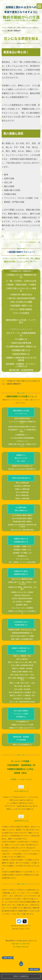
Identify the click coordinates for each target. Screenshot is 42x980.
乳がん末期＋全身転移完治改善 (22, 673)
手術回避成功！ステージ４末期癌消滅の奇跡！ (22, 438)
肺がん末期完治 (22, 667)
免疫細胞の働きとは (21, 350)
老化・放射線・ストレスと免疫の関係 (22, 570)
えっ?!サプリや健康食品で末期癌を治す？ (22, 430)
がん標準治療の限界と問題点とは (21, 347)
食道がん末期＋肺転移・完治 (22, 679)
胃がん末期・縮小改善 (22, 694)
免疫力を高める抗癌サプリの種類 (22, 643)
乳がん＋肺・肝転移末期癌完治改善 (22, 709)
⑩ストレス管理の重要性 (21, 309)
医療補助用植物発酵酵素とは (22, 640)
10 (33, 239)
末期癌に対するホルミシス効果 (22, 732)
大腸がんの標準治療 (22, 506)
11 (37, 239)
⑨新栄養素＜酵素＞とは (21, 306)
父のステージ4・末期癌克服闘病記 (21, 334)
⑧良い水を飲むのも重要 (21, 302)
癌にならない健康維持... (30, 242)
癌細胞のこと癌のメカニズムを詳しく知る (21, 466)
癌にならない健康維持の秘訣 (22, 586)
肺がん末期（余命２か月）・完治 (22, 682)
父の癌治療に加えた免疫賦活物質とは (21, 631)
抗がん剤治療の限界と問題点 (22, 526)
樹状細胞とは (22, 563)
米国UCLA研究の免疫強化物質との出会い (22, 434)
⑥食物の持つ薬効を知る (21, 295)
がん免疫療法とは (22, 729)
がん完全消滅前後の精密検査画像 (22, 445)
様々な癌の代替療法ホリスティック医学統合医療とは (21, 721)
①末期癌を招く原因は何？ (21, 271)
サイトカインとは (22, 567)
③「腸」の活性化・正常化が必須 (21, 281)
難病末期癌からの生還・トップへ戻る (21, 321)
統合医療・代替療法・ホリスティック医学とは (21, 365)
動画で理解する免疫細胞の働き (22, 647)
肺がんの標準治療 (22, 503)
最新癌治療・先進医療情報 (21, 370)
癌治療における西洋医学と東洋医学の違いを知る (22, 533)
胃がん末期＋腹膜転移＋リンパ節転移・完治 (22, 686)
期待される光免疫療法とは (22, 752)
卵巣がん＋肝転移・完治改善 (22, 676)
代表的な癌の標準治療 (21, 343)
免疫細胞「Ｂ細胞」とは (22, 557)
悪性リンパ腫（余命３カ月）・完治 (22, 690)
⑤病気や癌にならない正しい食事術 (21, 290)
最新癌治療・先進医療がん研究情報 (21, 746)
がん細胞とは (21, 339)
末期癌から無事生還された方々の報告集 (21, 359)
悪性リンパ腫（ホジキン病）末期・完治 (22, 670)
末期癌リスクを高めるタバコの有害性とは (22, 619)
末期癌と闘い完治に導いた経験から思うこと (22, 453)
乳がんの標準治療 (22, 500)
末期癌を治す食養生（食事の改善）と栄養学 (22, 596)
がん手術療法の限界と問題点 (22, 523)
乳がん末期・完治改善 (22, 697)
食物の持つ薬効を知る (22, 603)
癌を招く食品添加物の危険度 (22, 606)
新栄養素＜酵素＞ (22, 612)
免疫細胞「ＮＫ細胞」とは (22, 560)
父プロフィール (22, 449)
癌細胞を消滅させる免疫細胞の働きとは (21, 548)
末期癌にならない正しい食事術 (22, 600)
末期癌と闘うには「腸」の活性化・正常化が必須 (22, 591)
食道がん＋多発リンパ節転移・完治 (22, 703)
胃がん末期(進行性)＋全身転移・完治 (22, 700)
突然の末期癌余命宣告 (22, 426)
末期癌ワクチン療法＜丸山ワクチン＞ (22, 735)
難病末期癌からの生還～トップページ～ (21, 420)
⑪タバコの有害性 (21, 313)
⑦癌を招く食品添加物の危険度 (21, 298)
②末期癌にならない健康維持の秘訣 (21, 276)
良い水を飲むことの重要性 (22, 609)
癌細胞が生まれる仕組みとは (22, 473)
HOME (4, 28)
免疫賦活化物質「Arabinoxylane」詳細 (22, 637)
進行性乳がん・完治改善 (22, 706)
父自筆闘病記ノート (22, 442)
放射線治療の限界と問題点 (22, 529)
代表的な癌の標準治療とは (21, 485)
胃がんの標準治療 (22, 490)
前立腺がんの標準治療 (22, 493)
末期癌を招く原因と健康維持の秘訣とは (21, 580)
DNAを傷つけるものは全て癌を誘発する (22, 476)
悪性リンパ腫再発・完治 (22, 663)
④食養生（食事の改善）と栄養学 (21, 285)
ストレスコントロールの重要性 (22, 615)
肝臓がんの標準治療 (22, 497)
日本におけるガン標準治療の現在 (22, 537)
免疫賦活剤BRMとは (21, 354)
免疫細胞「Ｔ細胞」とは (22, 554)
